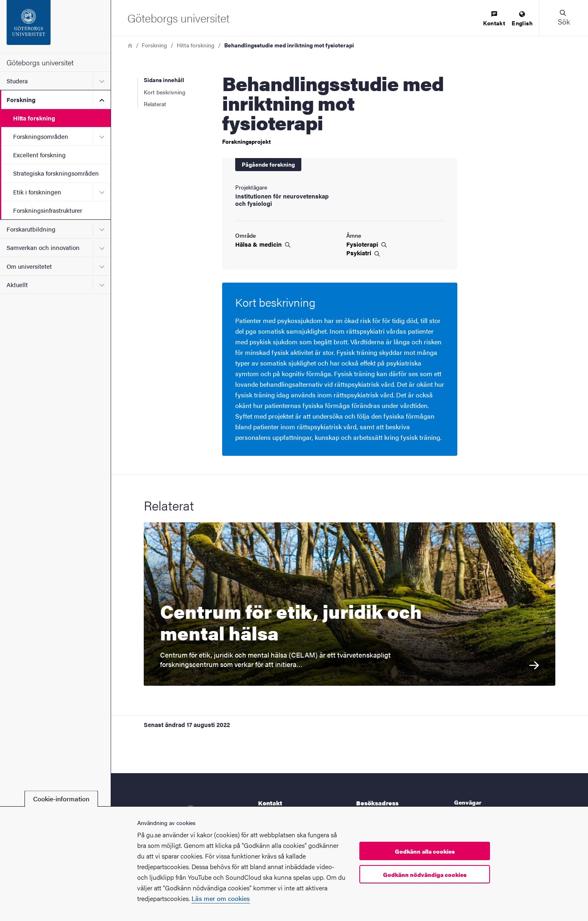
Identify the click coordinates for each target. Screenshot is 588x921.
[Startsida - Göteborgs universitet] (55, 27)
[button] (563, 18)
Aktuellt (17, 284)
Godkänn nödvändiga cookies (425, 874)
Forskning (21, 99)
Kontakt (494, 19)
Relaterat (155, 104)
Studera (17, 81)
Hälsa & (263, 244)
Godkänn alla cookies (425, 851)
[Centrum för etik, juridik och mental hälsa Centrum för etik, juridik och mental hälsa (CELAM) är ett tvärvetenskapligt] (350, 604)
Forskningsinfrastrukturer (48, 210)
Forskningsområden (41, 136)
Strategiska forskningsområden (56, 173)
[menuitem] (494, 19)
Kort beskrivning (165, 92)
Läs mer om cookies (221, 898)
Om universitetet (29, 266)
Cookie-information (61, 799)
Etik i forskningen (37, 192)
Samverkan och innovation (43, 247)
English (522, 19)
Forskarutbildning (31, 229)
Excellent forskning (39, 155)
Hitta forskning (34, 118)
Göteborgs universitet (40, 62)
